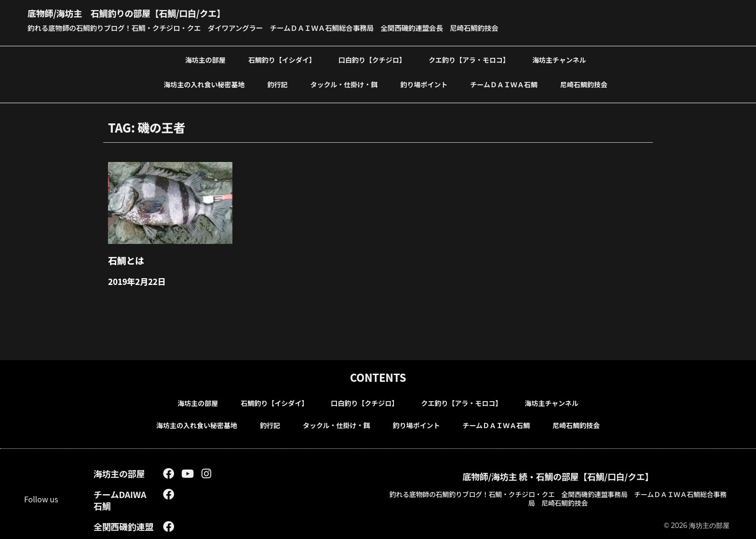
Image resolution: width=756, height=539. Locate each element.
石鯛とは (124, 259)
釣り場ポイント (424, 84)
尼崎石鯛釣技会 (584, 84)
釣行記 (278, 84)
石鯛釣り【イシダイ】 (282, 59)
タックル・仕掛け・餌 (344, 84)
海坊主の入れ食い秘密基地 (204, 84)
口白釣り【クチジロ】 (372, 59)
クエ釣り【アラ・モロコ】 (469, 59)
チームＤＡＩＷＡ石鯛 (504, 84)
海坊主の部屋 (205, 59)
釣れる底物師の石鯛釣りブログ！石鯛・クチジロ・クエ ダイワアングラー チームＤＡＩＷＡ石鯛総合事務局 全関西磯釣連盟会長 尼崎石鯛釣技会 (285, 27)
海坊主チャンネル (559, 59)
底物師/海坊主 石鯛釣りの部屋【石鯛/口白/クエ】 (148, 12)
